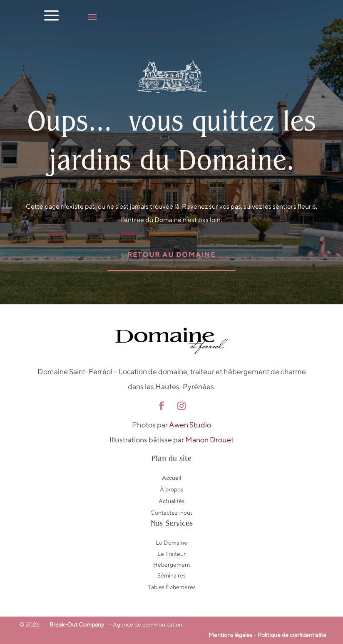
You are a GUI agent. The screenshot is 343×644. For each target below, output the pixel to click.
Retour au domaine (171, 255)
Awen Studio (190, 425)
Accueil (171, 478)
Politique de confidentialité (292, 635)
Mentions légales (230, 635)
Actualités (171, 501)
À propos (171, 489)
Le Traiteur (171, 554)
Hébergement (172, 565)
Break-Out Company (76, 624)
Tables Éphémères (172, 587)
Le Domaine (171, 543)
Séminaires (171, 575)
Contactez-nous (171, 513)
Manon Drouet (209, 440)
